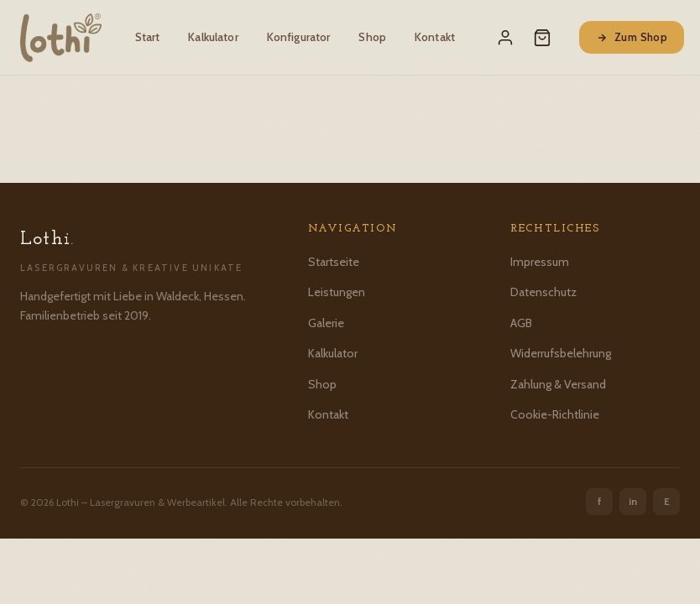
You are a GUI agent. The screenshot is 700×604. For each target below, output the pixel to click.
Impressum (540, 262)
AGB (521, 323)
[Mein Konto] (505, 38)
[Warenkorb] (542, 38)
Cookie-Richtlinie (555, 414)
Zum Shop (632, 37)
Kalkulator (213, 37)
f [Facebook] (600, 501)
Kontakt (435, 37)
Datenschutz (543, 292)
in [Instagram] (633, 501)
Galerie (326, 323)
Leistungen (337, 292)
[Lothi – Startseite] (61, 38)
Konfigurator (299, 37)
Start (148, 37)
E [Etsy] (667, 501)
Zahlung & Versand (558, 384)
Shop (372, 37)
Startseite (334, 262)
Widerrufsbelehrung (561, 353)
